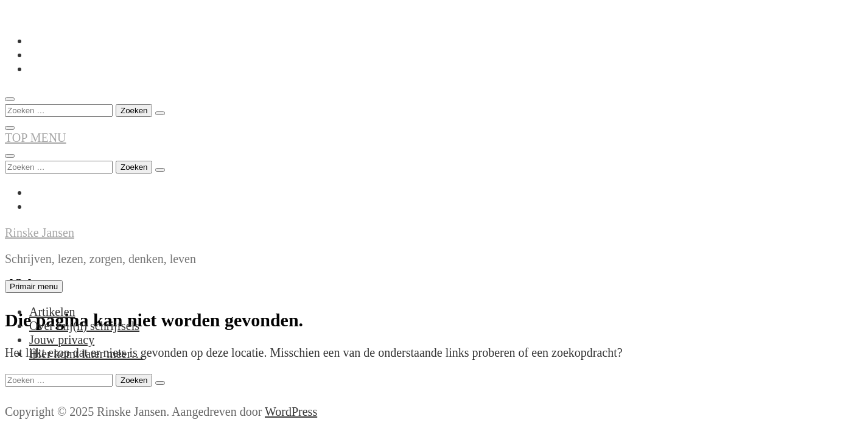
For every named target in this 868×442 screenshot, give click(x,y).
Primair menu (34, 286)
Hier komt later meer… (86, 354)
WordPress (291, 412)
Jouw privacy (62, 340)
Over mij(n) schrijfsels (84, 326)
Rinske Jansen (40, 233)
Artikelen (52, 312)
